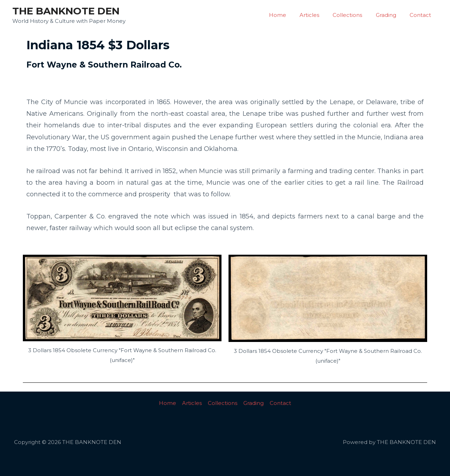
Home (291, 15)
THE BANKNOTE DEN (66, 11)
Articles (320, 15)
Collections (355, 15)
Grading (390, 15)
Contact (422, 15)
